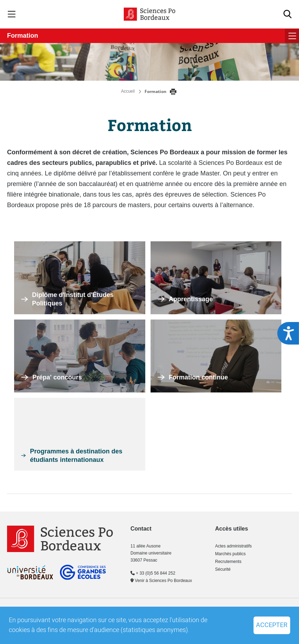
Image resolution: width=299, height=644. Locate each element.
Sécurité (223, 569)
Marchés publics (230, 554)
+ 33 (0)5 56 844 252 (153, 573)
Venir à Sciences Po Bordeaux (161, 581)
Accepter (272, 625)
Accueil (128, 91)
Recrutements (228, 562)
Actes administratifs (233, 546)
